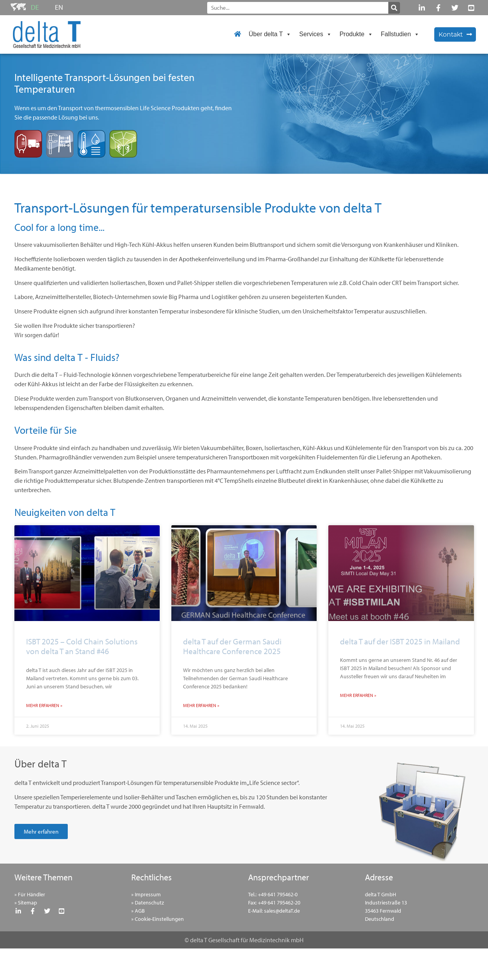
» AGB (138, 911)
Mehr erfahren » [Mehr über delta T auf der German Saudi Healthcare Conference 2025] (201, 705)
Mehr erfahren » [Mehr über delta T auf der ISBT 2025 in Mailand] (358, 695)
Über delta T (270, 34)
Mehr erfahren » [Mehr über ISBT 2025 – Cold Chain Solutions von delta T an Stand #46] (44, 705)
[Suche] (394, 8)
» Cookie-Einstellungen (158, 919)
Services (315, 34)
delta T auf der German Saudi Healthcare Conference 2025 (232, 646)
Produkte (356, 34)
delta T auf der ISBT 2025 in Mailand (400, 641)
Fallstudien (400, 34)
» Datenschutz (148, 903)
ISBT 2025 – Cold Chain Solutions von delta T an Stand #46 (82, 646)
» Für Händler (30, 894)
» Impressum (146, 894)
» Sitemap (26, 903)
